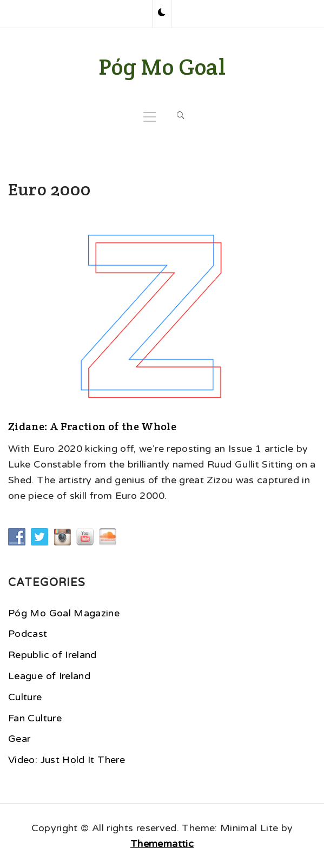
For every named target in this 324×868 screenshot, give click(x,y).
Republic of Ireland (52, 655)
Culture (25, 697)
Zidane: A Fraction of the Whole (92, 426)
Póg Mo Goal (162, 67)
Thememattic (162, 844)
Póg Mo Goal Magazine (64, 613)
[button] (162, 14)
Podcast (28, 634)
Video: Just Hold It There (67, 760)
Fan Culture (35, 718)
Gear (19, 739)
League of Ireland (49, 676)
